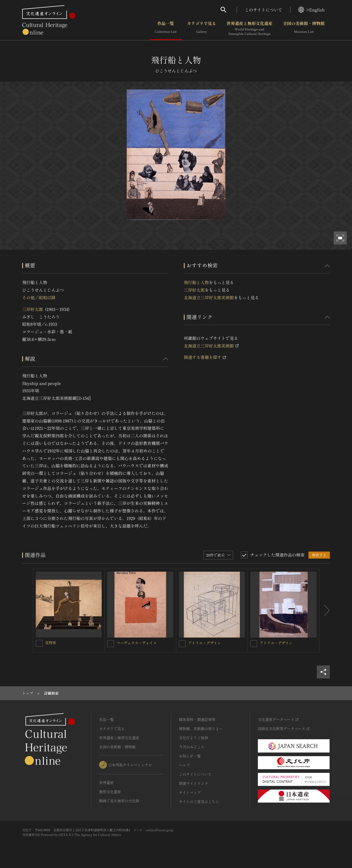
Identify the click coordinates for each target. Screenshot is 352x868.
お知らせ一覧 (190, 756)
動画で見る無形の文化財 (119, 801)
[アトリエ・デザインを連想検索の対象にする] (182, 644)
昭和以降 (47, 297)
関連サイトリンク (193, 783)
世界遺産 (106, 783)
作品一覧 (166, 28)
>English (311, 10)
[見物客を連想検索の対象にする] (39, 643)
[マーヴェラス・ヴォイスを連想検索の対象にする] (111, 644)
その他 (28, 297)
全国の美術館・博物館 (304, 28)
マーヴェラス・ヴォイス (137, 643)
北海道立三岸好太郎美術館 (209, 297)
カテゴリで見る (202, 28)
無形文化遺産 (110, 792)
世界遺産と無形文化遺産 (250, 28)
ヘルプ (184, 765)
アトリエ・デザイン (205, 643)
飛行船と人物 (196, 282)
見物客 (51, 643)
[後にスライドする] (325, 611)
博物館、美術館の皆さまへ (201, 729)
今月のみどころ (192, 747)
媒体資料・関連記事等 (197, 719)
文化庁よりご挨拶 (193, 738)
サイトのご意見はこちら (199, 802)
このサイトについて (264, 10)
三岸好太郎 (33, 309)
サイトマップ (190, 792)
